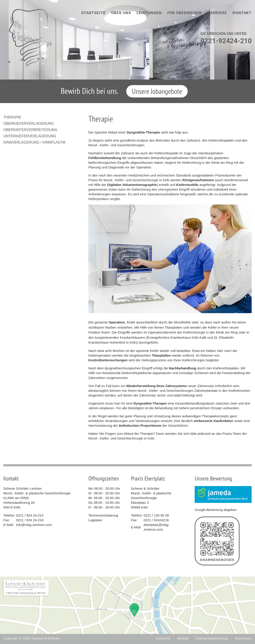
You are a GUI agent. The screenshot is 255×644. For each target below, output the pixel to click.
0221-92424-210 (226, 41)
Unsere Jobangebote (157, 91)
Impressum (243, 638)
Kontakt (242, 13)
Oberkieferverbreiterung (30, 130)
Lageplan (95, 520)
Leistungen (149, 13)
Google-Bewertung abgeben (216, 510)
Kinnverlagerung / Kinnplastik (35, 142)
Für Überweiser (184, 13)
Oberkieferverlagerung (29, 124)
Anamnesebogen (217, 541)
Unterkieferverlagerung (30, 136)
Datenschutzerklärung (212, 638)
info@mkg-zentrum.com (34, 525)
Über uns (121, 13)
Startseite (93, 13)
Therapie (12, 117)
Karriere (217, 13)
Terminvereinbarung (103, 515)
